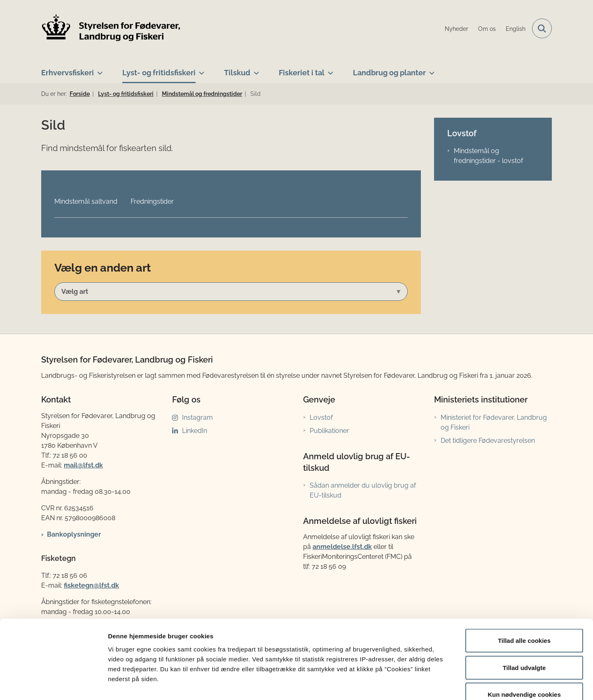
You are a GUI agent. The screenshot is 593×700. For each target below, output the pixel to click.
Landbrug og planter (389, 73)
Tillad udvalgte (524, 619)
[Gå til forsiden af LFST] (111, 29)
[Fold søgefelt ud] (542, 28)
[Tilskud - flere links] (255, 70)
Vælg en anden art (103, 267)
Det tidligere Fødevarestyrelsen (488, 441)
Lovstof (321, 417)
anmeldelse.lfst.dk (342, 547)
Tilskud (237, 73)
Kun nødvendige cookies (524, 646)
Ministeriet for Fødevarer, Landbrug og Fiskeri (494, 422)
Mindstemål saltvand (86, 201)
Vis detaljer (428, 684)
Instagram (197, 417)
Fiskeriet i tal (302, 73)
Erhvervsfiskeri (68, 73)
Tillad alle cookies (524, 592)
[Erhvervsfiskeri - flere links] (98, 70)
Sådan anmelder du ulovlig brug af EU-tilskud (363, 490)
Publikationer (329, 431)
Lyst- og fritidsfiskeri (159, 73)
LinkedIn (195, 431)
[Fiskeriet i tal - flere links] (329, 70)
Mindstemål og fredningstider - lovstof (488, 156)
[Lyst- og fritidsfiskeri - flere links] (200, 70)
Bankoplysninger (74, 534)
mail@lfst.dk (83, 465)
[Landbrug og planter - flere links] (430, 70)
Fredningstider (152, 201)
